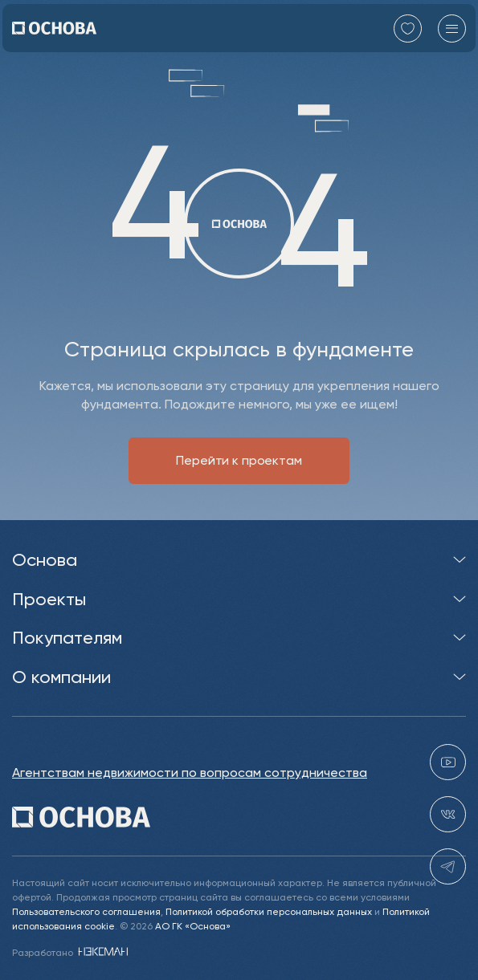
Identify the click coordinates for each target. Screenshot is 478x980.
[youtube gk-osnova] (448, 763)
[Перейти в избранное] (408, 28)
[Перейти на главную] (54, 28)
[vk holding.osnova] (448, 815)
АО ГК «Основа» (193, 926)
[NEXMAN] (102, 952)
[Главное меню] (452, 28)
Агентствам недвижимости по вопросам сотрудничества (190, 773)
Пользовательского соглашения (86, 911)
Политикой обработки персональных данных (269, 911)
